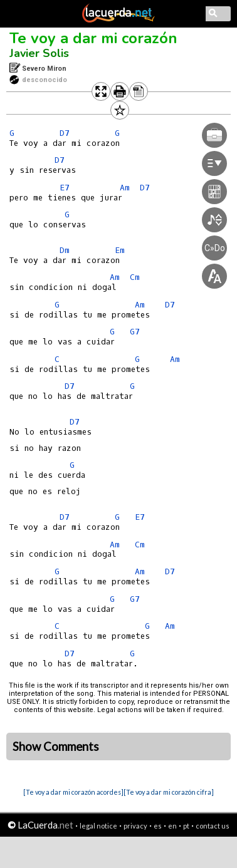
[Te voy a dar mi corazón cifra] (169, 792)
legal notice (98, 826)
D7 (65, 133)
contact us (213, 826)
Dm (65, 250)
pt (186, 826)
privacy (135, 826)
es (158, 826)
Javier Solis (39, 53)
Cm (140, 545)
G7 (135, 599)
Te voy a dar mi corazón (93, 38)
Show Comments (56, 747)
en (172, 826)
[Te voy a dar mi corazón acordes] (73, 792)
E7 (65, 188)
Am (115, 545)
